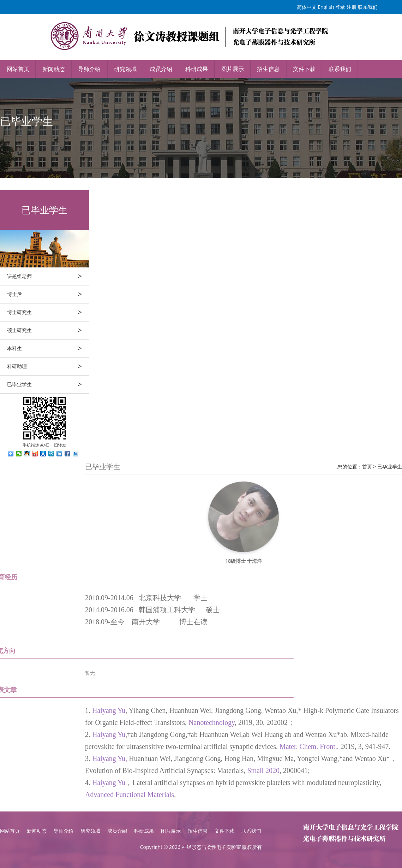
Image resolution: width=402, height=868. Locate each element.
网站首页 (18, 69)
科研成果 (197, 69)
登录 (340, 7)
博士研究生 (48, 312)
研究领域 (125, 69)
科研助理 (48, 366)
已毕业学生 (48, 384)
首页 (367, 467)
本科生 (48, 348)
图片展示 (233, 69)
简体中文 (307, 7)
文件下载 (304, 69)
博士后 (48, 294)
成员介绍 (161, 69)
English (326, 7)
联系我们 (368, 7)
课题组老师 (48, 276)
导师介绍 (89, 69)
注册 (352, 7)
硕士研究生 (48, 330)
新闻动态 (54, 69)
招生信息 (268, 69)
